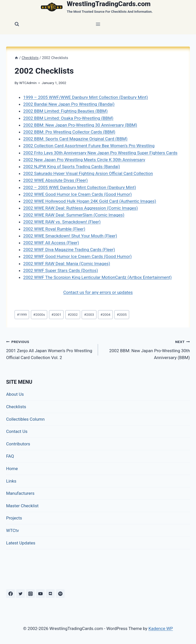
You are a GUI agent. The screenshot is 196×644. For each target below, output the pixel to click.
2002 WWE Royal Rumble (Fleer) (54, 229)
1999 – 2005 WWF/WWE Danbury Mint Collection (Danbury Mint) (85, 97)
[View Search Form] (17, 24)
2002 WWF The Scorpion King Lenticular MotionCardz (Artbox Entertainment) (97, 277)
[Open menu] (98, 24)
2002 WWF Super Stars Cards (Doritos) (61, 270)
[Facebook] (10, 594)
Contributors (18, 444)
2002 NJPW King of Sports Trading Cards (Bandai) (72, 167)
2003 (89, 314)
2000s (39, 314)
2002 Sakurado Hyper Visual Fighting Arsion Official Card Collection (88, 173)
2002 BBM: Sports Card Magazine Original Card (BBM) (75, 139)
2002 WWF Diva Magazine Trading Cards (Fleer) (69, 250)
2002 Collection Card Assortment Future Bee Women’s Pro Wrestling (89, 146)
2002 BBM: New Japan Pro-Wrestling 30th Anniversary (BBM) (146, 349)
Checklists (16, 407)
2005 (122, 314)
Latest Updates (21, 543)
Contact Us (17, 431)
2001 (56, 314)
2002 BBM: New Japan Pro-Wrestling (59, 125)
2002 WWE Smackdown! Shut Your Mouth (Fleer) (70, 236)
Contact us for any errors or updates (98, 292)
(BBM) (130, 125)
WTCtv (13, 530)
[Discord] (50, 594)
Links (11, 481)
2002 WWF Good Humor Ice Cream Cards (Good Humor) (77, 256)
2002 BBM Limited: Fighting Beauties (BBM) (65, 111)
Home (12, 469)
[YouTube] (40, 594)
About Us (15, 394)
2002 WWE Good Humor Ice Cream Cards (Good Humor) (77, 194)
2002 (73, 314)
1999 (22, 314)
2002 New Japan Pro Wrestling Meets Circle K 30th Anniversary (84, 160)
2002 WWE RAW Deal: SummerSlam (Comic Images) (74, 215)
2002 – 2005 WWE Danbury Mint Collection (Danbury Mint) (80, 187)
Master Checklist (22, 506)
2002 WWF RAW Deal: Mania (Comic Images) (67, 264)
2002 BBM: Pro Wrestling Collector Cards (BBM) (69, 132)
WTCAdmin (28, 83)
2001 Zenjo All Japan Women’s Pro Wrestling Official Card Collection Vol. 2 (50, 349)
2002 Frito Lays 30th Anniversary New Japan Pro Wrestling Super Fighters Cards (100, 153)
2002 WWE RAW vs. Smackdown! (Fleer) (62, 222)
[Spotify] (60, 594)
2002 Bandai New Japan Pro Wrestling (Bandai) (69, 104)
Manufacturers (20, 493)
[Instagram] (30, 594)
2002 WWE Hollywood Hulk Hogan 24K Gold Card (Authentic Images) (90, 201)
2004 (106, 314)
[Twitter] (20, 594)
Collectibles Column (25, 419)
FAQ (10, 456)
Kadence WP (161, 628)
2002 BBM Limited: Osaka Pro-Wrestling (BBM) (68, 118)
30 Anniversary (109, 125)
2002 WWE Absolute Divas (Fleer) (56, 180)
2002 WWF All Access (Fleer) (51, 243)
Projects (14, 518)
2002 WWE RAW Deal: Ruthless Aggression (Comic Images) (81, 208)
